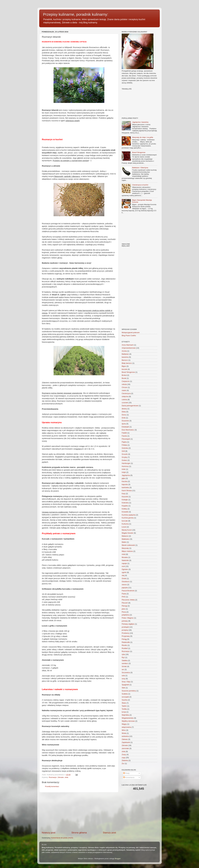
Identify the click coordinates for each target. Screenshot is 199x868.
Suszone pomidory (129, 691)
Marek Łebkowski (128, 545)
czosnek (125, 403)
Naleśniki (125, 560)
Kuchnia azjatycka (129, 515)
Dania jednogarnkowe (130, 406)
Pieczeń (125, 603)
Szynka (125, 700)
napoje (124, 563)
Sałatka (125, 660)
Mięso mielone (127, 551)
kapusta (125, 484)
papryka (125, 588)
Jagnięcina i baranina (140, 122)
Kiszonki (125, 497)
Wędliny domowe (128, 721)
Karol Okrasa (127, 491)
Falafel (124, 433)
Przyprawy (126, 636)
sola (123, 676)
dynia (124, 424)
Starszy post (109, 833)
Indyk (124, 472)
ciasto (124, 390)
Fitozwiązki (126, 439)
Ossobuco (126, 582)
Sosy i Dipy (126, 682)
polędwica (126, 615)
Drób (124, 418)
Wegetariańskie (128, 718)
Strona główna (79, 833)
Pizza (124, 612)
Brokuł (124, 375)
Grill (123, 451)
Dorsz (124, 415)
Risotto (124, 645)
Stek (123, 688)
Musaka (125, 557)
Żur (123, 764)
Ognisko (125, 569)
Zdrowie (61, 777)
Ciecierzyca (126, 393)
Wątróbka (125, 715)
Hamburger (126, 463)
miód (124, 554)
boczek (124, 369)
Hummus (125, 466)
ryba (123, 654)
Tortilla (124, 709)
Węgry (124, 724)
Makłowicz (126, 539)
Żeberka (125, 760)
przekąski (125, 627)
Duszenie (125, 421)
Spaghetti (125, 685)
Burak (124, 378)
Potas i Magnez (128, 618)
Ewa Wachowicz (128, 430)
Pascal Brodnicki (128, 591)
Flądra (124, 442)
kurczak (125, 521)
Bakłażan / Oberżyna (140, 168)
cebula (124, 384)
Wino (124, 730)
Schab (124, 666)
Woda (124, 733)
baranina (125, 357)
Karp (124, 494)
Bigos (124, 366)
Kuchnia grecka (128, 518)
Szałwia (125, 694)
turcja (124, 712)
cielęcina (125, 396)
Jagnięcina (126, 475)
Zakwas (125, 739)
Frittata (124, 445)
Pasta (124, 594)
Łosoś (124, 527)
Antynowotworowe (129, 348)
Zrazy (124, 755)
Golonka (125, 448)
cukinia (124, 400)
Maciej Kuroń (127, 530)
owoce (124, 585)
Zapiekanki (126, 742)
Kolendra (125, 503)
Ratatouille (126, 642)
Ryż (123, 657)
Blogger (118, 859)
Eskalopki (125, 427)
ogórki (124, 572)
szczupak (125, 697)
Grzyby (124, 457)
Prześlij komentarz (52, 786)
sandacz (125, 663)
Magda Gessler (128, 533)
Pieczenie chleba (128, 600)
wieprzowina (126, 727)
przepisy (125, 630)
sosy (123, 679)
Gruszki (125, 454)
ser (123, 669)
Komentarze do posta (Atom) (62, 838)
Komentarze (129, 777)
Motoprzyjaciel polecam (131, 332)
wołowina (125, 736)
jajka (123, 478)
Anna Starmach (128, 345)
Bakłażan (125, 354)
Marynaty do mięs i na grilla (143, 137)
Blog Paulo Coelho (129, 336)
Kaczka (125, 481)
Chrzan (125, 387)
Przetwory (126, 633)
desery (124, 409)
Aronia (124, 351)
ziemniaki (125, 748)
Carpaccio (126, 381)
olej (123, 575)
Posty (126, 773)
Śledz (124, 703)
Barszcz (125, 360)
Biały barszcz (127, 363)
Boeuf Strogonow (139, 152)
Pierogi (124, 606)
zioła (66, 777)
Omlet (124, 578)
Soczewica (126, 673)
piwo (123, 609)
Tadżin (124, 706)
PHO (124, 597)
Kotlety (124, 509)
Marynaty (125, 548)
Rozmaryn (53, 777)
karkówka (125, 487)
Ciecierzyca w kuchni (140, 185)
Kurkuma (125, 524)
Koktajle (125, 500)
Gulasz (124, 460)
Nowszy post (49, 833)
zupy (124, 758)
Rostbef (125, 648)
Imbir (124, 469)
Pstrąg (124, 639)
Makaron (125, 536)
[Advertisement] (79, 812)
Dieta (124, 412)
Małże (124, 542)
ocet (123, 566)
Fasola (124, 436)
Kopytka (125, 506)
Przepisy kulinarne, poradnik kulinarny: (76, 14)
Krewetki (125, 512)
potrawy (125, 621)
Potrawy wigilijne (128, 624)
